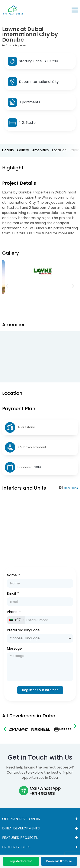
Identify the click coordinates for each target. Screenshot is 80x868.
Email (12, 594)
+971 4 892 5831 (43, 794)
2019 (38, 467)
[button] (7, 286)
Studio (31, 123)
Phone (13, 612)
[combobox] (16, 620)
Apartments (30, 102)
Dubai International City (39, 82)
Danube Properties (16, 45)
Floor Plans (71, 488)
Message (14, 649)
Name (12, 576)
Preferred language (23, 631)
